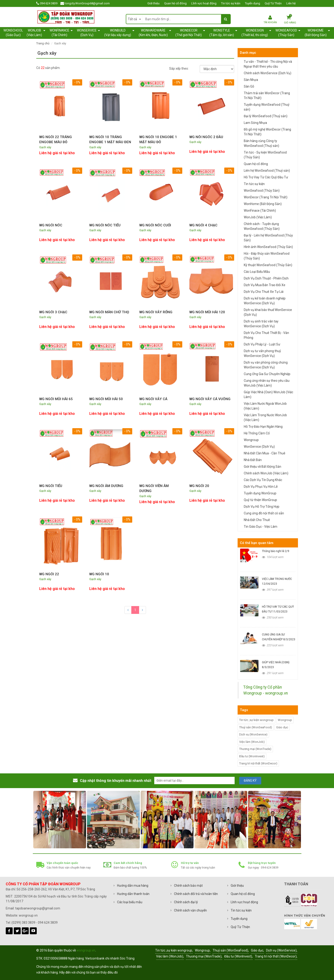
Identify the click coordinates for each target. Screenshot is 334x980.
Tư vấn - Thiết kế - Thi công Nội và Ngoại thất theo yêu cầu (268, 64)
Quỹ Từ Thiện (273, 3)
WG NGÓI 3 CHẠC (53, 312)
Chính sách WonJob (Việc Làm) (266, 473)
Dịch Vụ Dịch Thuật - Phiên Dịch (266, 278)
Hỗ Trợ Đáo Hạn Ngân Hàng (263, 427)
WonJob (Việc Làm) (258, 217)
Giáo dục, (257, 950)
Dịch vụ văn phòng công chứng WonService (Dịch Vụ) (266, 365)
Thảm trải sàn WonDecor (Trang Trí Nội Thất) (267, 95)
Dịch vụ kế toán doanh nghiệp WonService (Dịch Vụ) (265, 301)
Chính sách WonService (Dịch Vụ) (268, 73)
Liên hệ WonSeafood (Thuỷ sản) (267, 171)
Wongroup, (203, 950)
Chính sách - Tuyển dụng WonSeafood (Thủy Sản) (262, 226)
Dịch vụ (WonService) (253, 734)
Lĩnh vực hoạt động (204, 3)
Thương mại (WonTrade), (204, 956)
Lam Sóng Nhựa (255, 123)
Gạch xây (45, 147)
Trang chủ (43, 43)
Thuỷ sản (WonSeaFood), (231, 950)
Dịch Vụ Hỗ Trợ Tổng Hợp (262, 507)
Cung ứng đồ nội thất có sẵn (264, 513)
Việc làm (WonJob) (252, 742)
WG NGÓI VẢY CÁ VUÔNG (210, 399)
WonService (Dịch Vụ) (259, 447)
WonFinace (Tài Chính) (260, 211)
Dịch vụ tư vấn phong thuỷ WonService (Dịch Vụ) (262, 353)
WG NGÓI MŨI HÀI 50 (106, 399)
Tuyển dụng (253, 3)
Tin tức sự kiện (231, 3)
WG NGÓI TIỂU (51, 486)
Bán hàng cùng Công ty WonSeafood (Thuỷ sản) (261, 143)
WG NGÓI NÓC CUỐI (155, 225)
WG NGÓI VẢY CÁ (153, 399)
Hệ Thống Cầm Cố (257, 433)
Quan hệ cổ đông (175, 3)
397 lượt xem (273, 590)
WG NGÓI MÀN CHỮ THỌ (109, 312)
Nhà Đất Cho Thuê (257, 520)
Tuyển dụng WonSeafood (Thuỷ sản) (267, 107)
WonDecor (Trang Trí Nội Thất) (266, 197)
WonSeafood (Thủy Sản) (262, 191)
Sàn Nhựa (251, 80)
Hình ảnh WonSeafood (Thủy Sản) (268, 247)
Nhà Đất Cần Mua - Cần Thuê (265, 453)
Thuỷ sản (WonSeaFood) (256, 727)
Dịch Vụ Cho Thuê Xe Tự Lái (264, 292)
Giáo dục (282, 727)
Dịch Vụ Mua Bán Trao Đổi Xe (265, 285)
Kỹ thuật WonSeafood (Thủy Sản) (268, 265)
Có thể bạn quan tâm (257, 543)
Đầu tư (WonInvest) (252, 756)
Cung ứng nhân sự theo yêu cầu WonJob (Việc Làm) (267, 383)
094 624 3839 (49, 3)
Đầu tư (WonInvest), (239, 956)
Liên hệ (291, 3)
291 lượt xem (273, 673)
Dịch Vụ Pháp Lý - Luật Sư (262, 344)
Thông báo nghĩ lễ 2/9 (276, 551)
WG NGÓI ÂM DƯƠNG (106, 486)
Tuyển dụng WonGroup (260, 493)
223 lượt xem (273, 645)
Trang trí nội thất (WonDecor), (276, 956)
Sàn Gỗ (249, 86)
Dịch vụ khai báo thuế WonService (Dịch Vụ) (268, 312)
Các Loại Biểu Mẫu (257, 272)
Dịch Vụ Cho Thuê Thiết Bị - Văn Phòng (266, 335)
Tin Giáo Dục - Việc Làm (261, 527)
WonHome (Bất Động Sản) (263, 204)
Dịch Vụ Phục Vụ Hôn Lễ (261, 487)
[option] (60, 820)
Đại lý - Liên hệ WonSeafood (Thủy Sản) (268, 238)
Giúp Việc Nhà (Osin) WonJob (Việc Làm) (268, 395)
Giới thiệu (153, 3)
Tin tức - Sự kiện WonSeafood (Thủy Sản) (265, 155)
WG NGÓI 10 (99, 574)
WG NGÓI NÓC (51, 225)
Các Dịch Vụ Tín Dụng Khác (263, 480)
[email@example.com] (194, 781)
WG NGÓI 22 (49, 574)
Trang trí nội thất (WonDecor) (258, 763)
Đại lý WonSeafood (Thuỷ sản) (266, 116)
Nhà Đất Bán (253, 460)
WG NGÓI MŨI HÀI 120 (207, 312)
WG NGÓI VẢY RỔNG (156, 312)
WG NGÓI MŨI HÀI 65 (56, 399)
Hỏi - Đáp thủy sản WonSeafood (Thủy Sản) (267, 256)
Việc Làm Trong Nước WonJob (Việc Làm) (265, 417)
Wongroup (251, 440)
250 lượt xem (273, 617)
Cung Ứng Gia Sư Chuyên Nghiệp (267, 374)
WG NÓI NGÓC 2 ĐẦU (206, 137)
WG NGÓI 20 (199, 486)
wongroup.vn (86, 950)
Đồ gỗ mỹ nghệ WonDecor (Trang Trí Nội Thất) (267, 132)
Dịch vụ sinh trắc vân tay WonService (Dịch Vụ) (261, 324)
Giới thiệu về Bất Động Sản (262, 467)
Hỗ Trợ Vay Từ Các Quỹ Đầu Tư (266, 177)
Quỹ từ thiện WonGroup (260, 500)
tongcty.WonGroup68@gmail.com (87, 3)
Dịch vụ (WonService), (282, 950)
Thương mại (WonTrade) (255, 749)
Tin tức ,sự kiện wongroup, (174, 950)
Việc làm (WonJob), (170, 956)
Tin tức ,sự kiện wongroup (256, 720)
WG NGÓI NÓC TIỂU (105, 225)
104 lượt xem (273, 557)
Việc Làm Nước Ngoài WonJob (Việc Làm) (265, 406)
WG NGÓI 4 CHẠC (203, 225)
